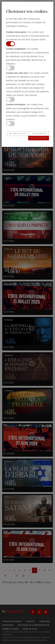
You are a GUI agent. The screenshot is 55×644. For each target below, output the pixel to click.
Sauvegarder (39, 133)
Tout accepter (39, 138)
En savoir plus (18, 133)
